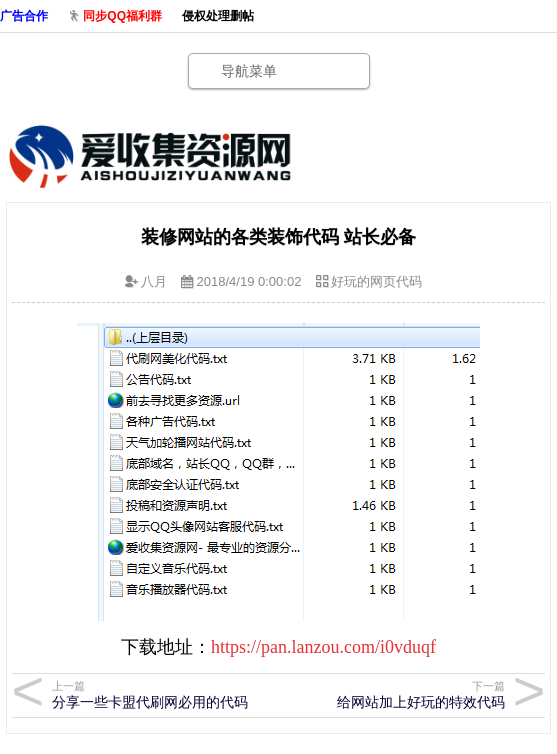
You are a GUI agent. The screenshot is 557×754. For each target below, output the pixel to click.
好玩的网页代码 (376, 281)
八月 (154, 281)
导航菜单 (249, 71)
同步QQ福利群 (122, 16)
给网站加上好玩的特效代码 (399, 694)
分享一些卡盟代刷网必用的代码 (159, 694)
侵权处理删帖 (218, 16)
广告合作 (24, 16)
